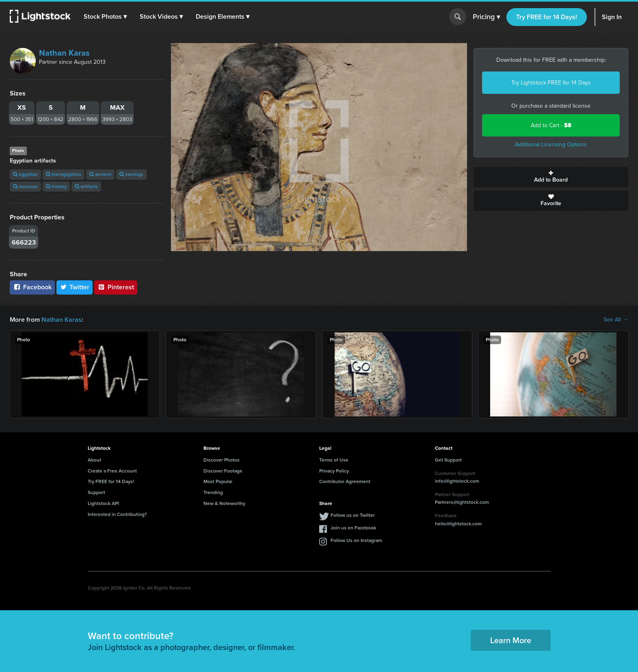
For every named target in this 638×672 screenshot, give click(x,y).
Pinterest (116, 287)
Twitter (75, 287)
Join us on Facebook (353, 528)
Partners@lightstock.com (462, 502)
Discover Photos (222, 460)
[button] (105, 17)
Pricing (486, 17)
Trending (213, 492)
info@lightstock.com (457, 481)
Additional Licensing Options (551, 144)
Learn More (511, 640)
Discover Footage (223, 471)
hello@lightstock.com (458, 524)
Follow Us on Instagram (356, 540)
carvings (131, 174)
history (56, 186)
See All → (616, 320)
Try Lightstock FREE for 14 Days (551, 83)
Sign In (612, 17)
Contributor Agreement (345, 481)
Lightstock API (103, 503)
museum (25, 186)
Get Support (448, 460)
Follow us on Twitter (353, 515)
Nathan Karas (64, 53)
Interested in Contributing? (117, 514)
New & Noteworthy (224, 503)
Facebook (32, 287)
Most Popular (218, 481)
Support (96, 492)
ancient (100, 174)
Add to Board (551, 177)
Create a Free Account (112, 471)
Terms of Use (334, 460)
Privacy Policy (334, 471)
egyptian (25, 174)
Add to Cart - (551, 125)
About (94, 460)
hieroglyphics (64, 174)
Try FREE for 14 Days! (547, 17)
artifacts (86, 186)
